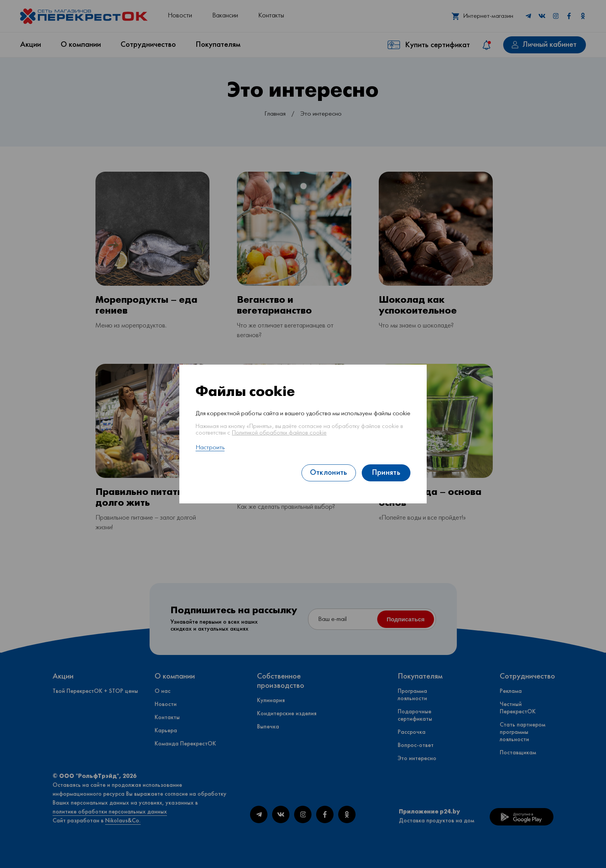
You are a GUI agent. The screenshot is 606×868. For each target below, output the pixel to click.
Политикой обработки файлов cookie (279, 433)
